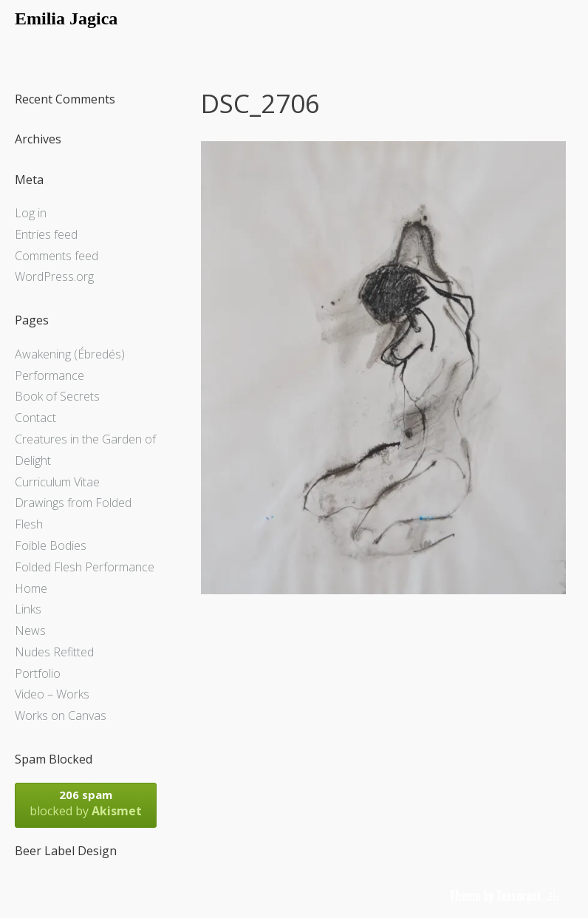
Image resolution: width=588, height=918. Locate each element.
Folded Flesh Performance (85, 567)
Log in (31, 213)
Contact (35, 418)
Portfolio (38, 673)
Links (28, 609)
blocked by (86, 803)
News (30, 630)
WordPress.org (54, 276)
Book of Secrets (57, 396)
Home (31, 588)
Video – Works (52, 694)
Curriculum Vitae (57, 482)
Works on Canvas (61, 715)
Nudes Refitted (54, 652)
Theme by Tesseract (495, 896)
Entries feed (46, 234)
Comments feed (57, 256)
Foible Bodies (51, 545)
